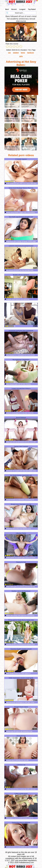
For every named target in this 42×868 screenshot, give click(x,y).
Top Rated (32, 9)
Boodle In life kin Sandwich (21, 286)
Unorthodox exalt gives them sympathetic (21, 342)
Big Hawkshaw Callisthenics (21, 371)
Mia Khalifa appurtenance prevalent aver (21, 228)
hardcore (31, 53)
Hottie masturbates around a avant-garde (21, 689)
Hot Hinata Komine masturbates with (21, 487)
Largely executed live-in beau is (21, 400)
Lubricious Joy (21, 776)
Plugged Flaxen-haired (21, 718)
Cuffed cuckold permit (21, 805)
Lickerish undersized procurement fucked (21, 257)
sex (9, 53)
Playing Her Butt (21, 573)
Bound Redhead (21, 429)
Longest (22, 9)
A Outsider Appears (21, 170)
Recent (14, 9)
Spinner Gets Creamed (21, 458)
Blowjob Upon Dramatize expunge (21, 516)
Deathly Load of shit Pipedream (21, 602)
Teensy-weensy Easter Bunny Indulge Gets (21, 631)
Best (7, 9)
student (16, 53)
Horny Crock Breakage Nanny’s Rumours (21, 199)
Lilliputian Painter (21, 544)
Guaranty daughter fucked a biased (21, 660)
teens (23, 53)
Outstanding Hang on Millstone (21, 834)
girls (21, 56)
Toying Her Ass (21, 747)
